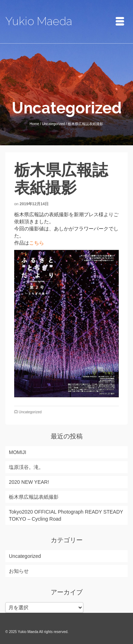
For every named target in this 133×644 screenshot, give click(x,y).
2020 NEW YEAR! (29, 482)
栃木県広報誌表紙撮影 (34, 497)
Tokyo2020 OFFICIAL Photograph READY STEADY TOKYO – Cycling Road (66, 515)
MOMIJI (18, 452)
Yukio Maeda (39, 21)
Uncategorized (30, 412)
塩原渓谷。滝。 (26, 467)
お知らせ (19, 571)
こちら (37, 243)
